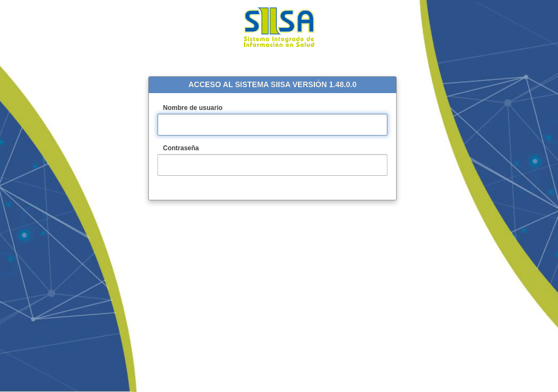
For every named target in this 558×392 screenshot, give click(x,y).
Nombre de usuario (205, 108)
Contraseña (193, 149)
